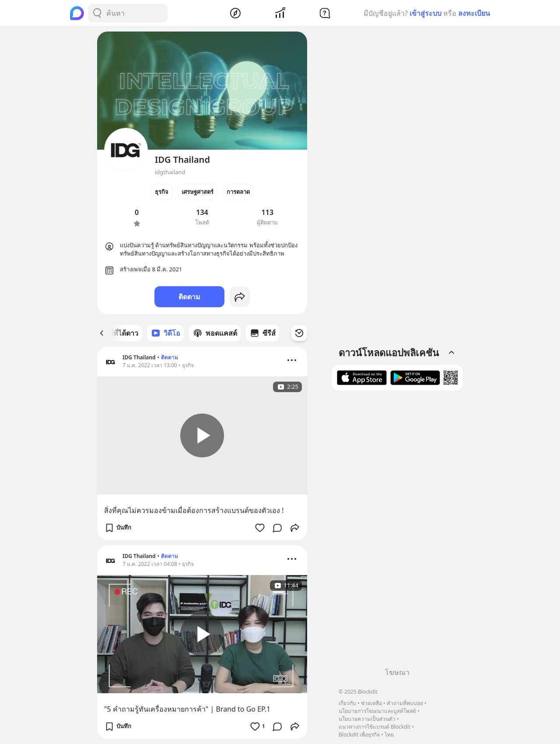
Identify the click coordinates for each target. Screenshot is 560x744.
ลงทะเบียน (474, 13)
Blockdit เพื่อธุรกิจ (359, 735)
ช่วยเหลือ (371, 703)
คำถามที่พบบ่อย (405, 703)
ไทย (389, 735)
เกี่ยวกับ (347, 703)
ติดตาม (189, 297)
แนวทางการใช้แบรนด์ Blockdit (374, 727)
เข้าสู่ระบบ (425, 13)
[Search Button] (97, 13)
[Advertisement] (397, 532)
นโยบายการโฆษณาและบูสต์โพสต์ (377, 711)
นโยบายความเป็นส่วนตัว (367, 719)
